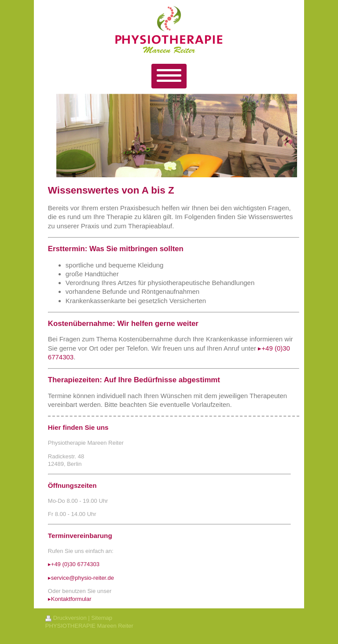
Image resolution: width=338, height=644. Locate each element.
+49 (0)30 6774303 (75, 564)
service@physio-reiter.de (83, 578)
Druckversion (66, 618)
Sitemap (102, 618)
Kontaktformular (71, 599)
